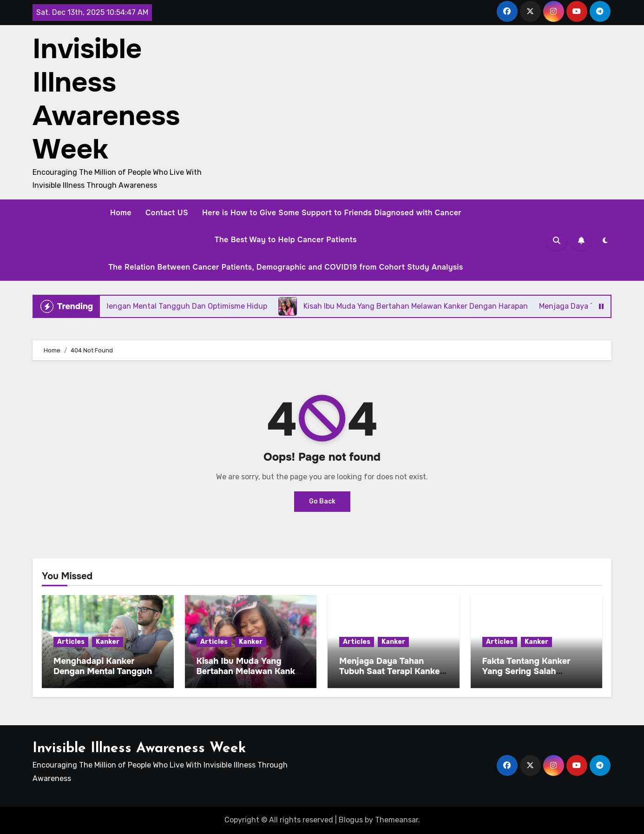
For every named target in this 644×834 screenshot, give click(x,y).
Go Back (322, 501)
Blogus (351, 820)
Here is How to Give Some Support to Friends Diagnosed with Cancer (332, 213)
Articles (71, 642)
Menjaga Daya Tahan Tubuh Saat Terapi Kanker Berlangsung (391, 671)
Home (121, 213)
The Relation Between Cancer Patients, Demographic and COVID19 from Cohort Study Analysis (286, 267)
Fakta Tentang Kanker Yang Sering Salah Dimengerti (526, 671)
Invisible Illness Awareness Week (106, 99)
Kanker (108, 642)
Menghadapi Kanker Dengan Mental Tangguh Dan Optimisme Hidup (103, 671)
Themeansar (397, 820)
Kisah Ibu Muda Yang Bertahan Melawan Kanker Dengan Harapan (250, 671)
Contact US (167, 213)
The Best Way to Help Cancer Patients (286, 240)
